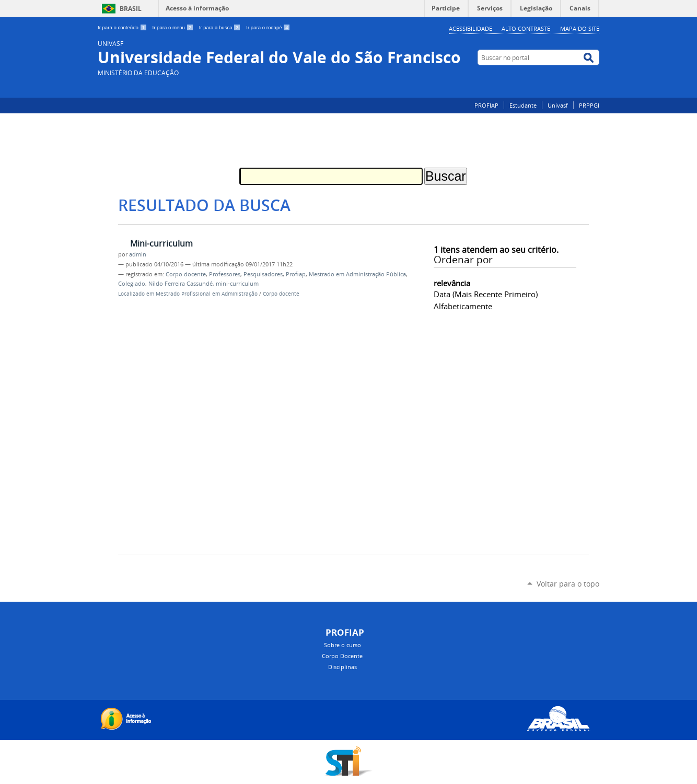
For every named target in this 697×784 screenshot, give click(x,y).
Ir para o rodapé (268, 27)
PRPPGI (589, 105)
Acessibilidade (471, 28)
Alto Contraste (526, 28)
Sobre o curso (342, 645)
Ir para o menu (174, 27)
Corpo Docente (342, 656)
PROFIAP (486, 105)
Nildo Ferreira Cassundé (181, 284)
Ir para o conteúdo (123, 27)
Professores (225, 274)
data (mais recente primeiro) (486, 294)
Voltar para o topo (568, 584)
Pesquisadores (263, 274)
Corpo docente (186, 274)
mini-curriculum (237, 284)
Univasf (558, 105)
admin (138, 254)
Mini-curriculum (161, 243)
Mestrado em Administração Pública (357, 274)
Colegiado (132, 284)
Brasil (131, 9)
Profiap (296, 274)
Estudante (523, 105)
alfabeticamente (463, 306)
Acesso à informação (197, 8)
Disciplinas (342, 667)
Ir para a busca (221, 27)
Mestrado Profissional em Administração (207, 294)
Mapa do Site (580, 28)
